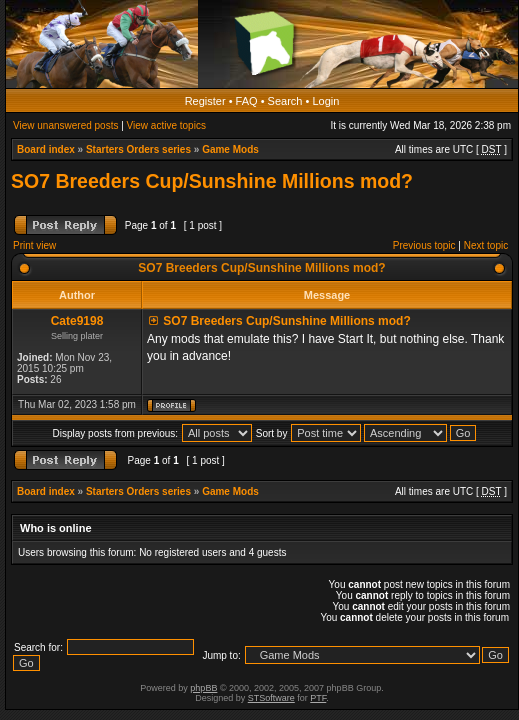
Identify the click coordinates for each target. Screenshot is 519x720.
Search (285, 101)
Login (325, 101)
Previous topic (424, 245)
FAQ (247, 101)
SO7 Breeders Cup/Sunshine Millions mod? (212, 181)
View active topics (166, 125)
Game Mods (230, 149)
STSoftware (271, 698)
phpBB (203, 688)
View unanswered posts (65, 125)
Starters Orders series (138, 149)
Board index (46, 149)
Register (205, 101)
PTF (318, 698)
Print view (34, 245)
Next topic (486, 245)
